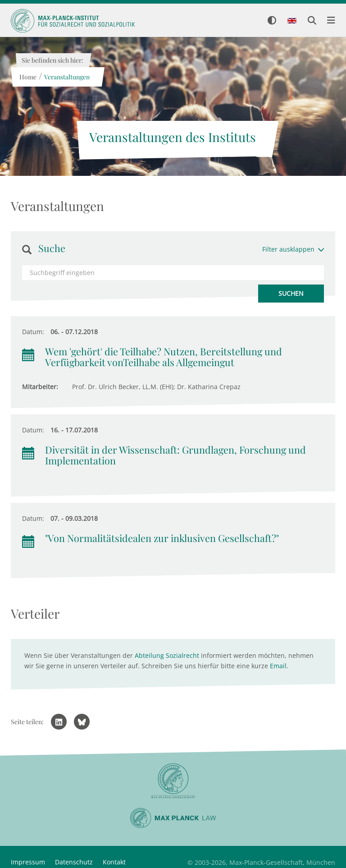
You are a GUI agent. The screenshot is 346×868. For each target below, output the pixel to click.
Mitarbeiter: (40, 387)
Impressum (28, 862)
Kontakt (114, 862)
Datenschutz (74, 862)
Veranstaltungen (66, 77)
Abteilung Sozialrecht (167, 655)
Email (278, 666)
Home (27, 77)
